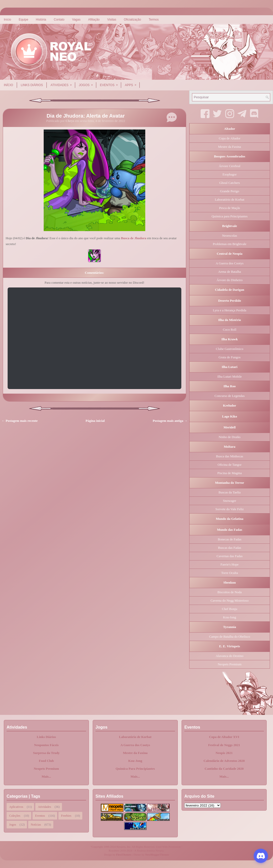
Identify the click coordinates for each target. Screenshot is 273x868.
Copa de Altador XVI (224, 737)
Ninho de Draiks (230, 437)
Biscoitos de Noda (229, 592)
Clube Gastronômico (230, 349)
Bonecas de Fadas (229, 539)
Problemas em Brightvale (230, 244)
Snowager (230, 501)
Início (7, 20)
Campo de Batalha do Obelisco (230, 637)
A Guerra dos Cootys (229, 263)
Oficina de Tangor (230, 465)
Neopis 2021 (224, 753)
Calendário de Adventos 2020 (224, 761)
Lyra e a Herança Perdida (229, 310)
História (41, 20)
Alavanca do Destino (229, 656)
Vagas (76, 20)
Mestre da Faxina (230, 147)
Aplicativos (16, 807)
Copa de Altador (229, 138)
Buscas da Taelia (230, 492)
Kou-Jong (229, 617)
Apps (132, 83)
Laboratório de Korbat (230, 199)
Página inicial (95, 421)
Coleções (15, 816)
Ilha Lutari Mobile (230, 376)
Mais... (46, 776)
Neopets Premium (230, 664)
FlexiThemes (124, 855)
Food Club (46, 761)
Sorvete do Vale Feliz (229, 509)
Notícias (36, 825)
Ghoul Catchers (229, 183)
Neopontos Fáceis (46, 745)
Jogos (88, 83)
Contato (59, 20)
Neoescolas (229, 236)
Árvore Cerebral (230, 166)
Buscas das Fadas (230, 548)
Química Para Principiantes (135, 769)
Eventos (111, 83)
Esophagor (230, 174)
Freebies (66, 816)
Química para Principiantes (230, 216)
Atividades (63, 83)
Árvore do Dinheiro (230, 280)
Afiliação (94, 20)
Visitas (112, 20)
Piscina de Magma (230, 473)
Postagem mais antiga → (170, 421)
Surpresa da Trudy (46, 753)
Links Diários (32, 85)
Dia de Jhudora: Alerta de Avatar (86, 116)
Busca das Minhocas (230, 456)
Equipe (23, 20)
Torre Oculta (230, 573)
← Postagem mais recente (20, 421)
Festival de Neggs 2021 (224, 745)
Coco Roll (229, 329)
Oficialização (132, 20)
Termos (154, 20)
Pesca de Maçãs (230, 208)
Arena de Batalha (230, 272)
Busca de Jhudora (134, 238)
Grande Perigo (229, 191)
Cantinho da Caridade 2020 (224, 769)
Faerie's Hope (229, 564)
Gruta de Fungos (230, 357)
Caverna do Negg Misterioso (230, 600)
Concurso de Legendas (230, 396)
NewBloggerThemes (157, 855)
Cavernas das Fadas (230, 556)
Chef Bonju (230, 609)
